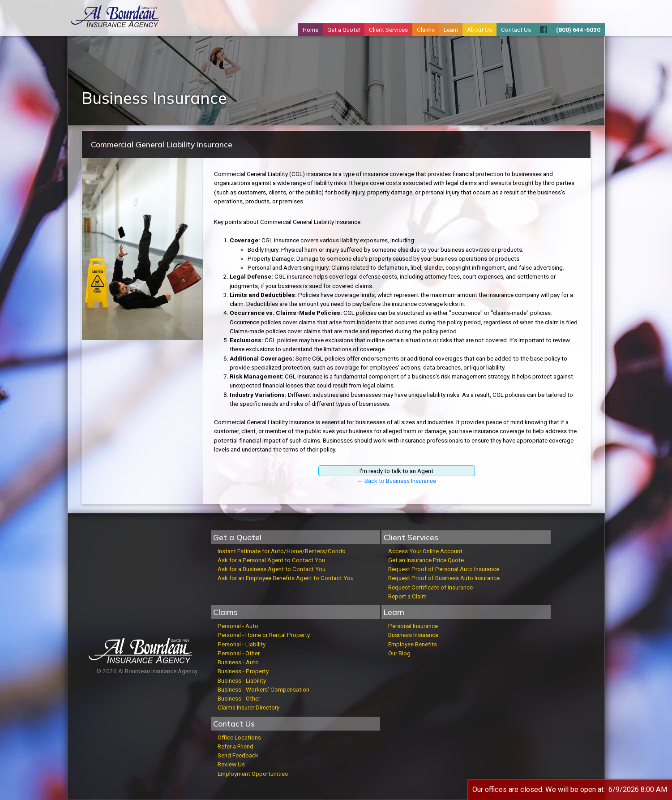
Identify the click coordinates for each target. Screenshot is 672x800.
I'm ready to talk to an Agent (396, 471)
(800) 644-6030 (578, 30)
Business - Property (243, 671)
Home (310, 30)
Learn (451, 30)
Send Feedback (238, 755)
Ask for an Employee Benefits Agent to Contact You (286, 578)
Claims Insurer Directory (248, 707)
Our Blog (399, 653)
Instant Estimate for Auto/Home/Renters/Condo (282, 551)
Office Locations (239, 737)
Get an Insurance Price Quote (426, 560)
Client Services (388, 30)
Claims (426, 30)
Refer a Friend (235, 746)
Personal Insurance (413, 626)
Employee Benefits (413, 644)
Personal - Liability (242, 644)
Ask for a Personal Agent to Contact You (271, 560)
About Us (479, 30)
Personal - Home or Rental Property (264, 635)
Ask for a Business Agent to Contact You (272, 569)
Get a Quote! (344, 30)
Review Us (231, 764)
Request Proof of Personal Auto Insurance (444, 569)
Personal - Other (239, 653)
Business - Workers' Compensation (263, 689)
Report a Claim (407, 596)
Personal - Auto (238, 626)
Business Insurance (413, 635)
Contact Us (516, 30)
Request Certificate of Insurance (430, 587)
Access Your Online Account (425, 551)
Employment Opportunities (253, 774)
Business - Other (239, 698)
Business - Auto (238, 662)
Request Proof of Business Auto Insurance (444, 578)
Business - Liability (242, 680)
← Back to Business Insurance (396, 481)
